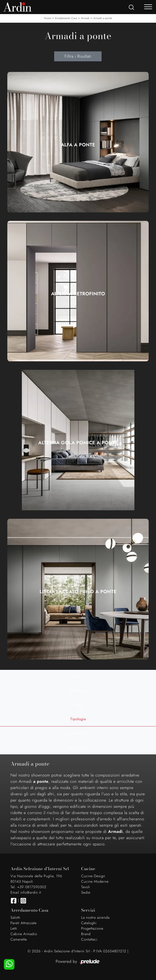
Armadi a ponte (103, 18)
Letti (14, 929)
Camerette (19, 940)
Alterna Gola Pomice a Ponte (78, 443)
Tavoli (86, 887)
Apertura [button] (78, 733)
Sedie (86, 893)
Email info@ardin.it (26, 893)
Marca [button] (78, 677)
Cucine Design (93, 876)
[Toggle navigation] (148, 7)
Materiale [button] (78, 691)
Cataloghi (89, 923)
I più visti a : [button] (78, 747)
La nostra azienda (95, 918)
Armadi (85, 18)
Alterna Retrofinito (78, 294)
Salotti (15, 918)
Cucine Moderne (95, 882)
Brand (86, 934)
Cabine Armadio (24, 934)
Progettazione (92, 929)
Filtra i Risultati (78, 56)
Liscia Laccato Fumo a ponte (78, 592)
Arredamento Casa (66, 18)
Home (48, 18)
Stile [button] (78, 705)
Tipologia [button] (78, 719)
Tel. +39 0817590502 (28, 887)
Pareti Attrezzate (24, 923)
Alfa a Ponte (78, 145)
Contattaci (89, 940)
